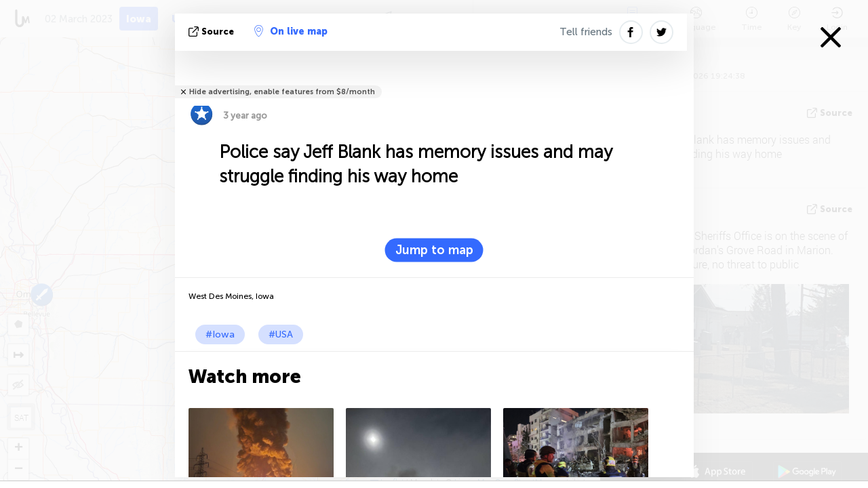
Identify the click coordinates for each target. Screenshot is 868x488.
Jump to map (434, 250)
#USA (281, 334)
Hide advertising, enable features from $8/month (282, 92)
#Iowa (220, 334)
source (213, 32)
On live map (291, 31)
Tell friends (586, 32)
